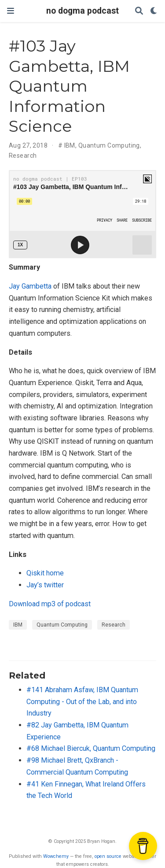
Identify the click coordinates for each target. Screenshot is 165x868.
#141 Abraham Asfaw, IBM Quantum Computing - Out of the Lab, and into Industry (82, 701)
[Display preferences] (154, 11)
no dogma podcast (82, 11)
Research (23, 156)
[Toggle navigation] (11, 11)
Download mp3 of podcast (50, 604)
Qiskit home (45, 573)
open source (108, 856)
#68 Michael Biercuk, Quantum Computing (91, 748)
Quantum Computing (109, 145)
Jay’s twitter (45, 585)
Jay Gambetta (30, 286)
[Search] (139, 11)
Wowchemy (56, 856)
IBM (70, 145)
